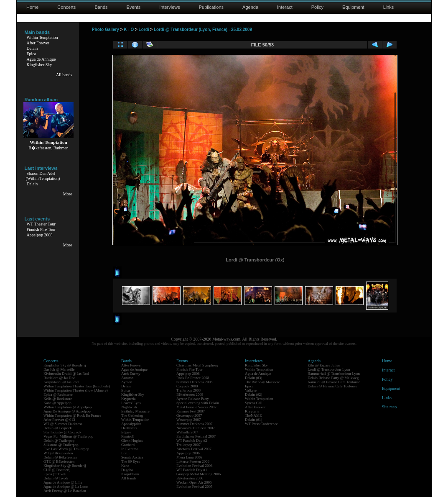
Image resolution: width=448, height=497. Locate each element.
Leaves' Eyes (131, 403)
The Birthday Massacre (262, 382)
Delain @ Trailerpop (59, 441)
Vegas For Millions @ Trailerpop (68, 436)
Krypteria (128, 399)
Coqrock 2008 (187, 386)
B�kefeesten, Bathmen (48, 148)
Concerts (66, 7)
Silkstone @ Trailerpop (61, 445)
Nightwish (129, 407)
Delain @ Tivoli (56, 478)
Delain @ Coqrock (58, 428)
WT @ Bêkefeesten (58, 453)
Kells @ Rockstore (58, 399)
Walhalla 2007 (187, 432)
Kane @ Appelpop (57, 403)
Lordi (144, 29)
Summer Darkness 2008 (195, 382)
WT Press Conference (261, 424)
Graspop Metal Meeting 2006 (199, 474)
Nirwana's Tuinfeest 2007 (196, 428)
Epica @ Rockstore (58, 395)
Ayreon (127, 382)
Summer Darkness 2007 (195, 424)
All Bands (129, 478)
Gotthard (128, 445)
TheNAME (253, 415)
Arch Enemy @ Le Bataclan (65, 491)
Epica (32, 54)
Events (134, 7)
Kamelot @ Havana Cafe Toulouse (334, 382)
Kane (125, 466)
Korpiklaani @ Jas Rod (61, 382)
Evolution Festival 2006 (195, 466)
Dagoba (127, 470)
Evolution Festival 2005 (195, 487)
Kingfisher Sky (39, 65)
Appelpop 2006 (188, 453)
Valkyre (251, 390)
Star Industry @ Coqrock (62, 432)
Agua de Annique (41, 59)
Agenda (250, 7)
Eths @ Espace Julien (324, 365)
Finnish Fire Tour (41, 229)
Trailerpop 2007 (188, 445)
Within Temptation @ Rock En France (72, 415)
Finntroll (128, 436)
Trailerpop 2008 (188, 390)
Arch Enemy (131, 374)
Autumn (127, 378)
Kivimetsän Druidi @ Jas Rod (66, 374)
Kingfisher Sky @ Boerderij (65, 365)
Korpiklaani (130, 474)
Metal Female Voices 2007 (196, 407)
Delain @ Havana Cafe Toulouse (332, 386)
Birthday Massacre (135, 411)
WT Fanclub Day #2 (192, 441)
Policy (317, 7)
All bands (64, 75)
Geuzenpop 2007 (189, 415)
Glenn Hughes (132, 441)
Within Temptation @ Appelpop (67, 407)
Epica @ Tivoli (55, 474)
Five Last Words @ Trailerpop (66, 449)
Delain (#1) (253, 420)
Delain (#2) (253, 395)
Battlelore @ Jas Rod (60, 378)
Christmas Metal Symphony (197, 365)
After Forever (38, 43)
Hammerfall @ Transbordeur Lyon (334, 374)
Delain (32, 48)
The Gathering (132, 415)
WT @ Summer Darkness (63, 424)
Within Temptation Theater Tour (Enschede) (77, 386)
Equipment (353, 7)
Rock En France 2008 (193, 378)
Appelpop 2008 (40, 235)
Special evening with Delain (198, 403)
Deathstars (129, 428)
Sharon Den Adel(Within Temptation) (43, 176)
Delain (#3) (253, 378)
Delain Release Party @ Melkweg (333, 378)
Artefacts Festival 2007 (194, 449)
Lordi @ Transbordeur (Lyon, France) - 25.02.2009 (203, 29)
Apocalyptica (131, 424)
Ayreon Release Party (193, 399)
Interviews (170, 7)
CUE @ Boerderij (57, 470)
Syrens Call (254, 403)
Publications (211, 7)
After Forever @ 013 (59, 420)
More (68, 194)
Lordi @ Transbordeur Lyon (329, 369)
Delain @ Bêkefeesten (60, 457)
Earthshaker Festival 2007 (196, 436)
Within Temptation (42, 37)
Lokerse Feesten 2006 (193, 461)
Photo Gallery (106, 29)
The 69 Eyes (131, 461)
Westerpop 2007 (189, 420)
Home (32, 7)
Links (389, 7)
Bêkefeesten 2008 (190, 395)
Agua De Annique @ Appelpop (67, 411)
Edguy (126, 432)
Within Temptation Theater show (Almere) (76, 390)
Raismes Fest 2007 (191, 411)
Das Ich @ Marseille (59, 369)
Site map (389, 407)
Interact (285, 7)
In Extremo (130, 449)
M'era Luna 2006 (189, 457)
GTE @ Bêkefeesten (59, 461)
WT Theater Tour (41, 224)
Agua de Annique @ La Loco (66, 487)
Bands (101, 7)
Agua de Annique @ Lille (63, 482)
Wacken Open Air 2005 (194, 482)
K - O (129, 29)
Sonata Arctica (132, 457)
